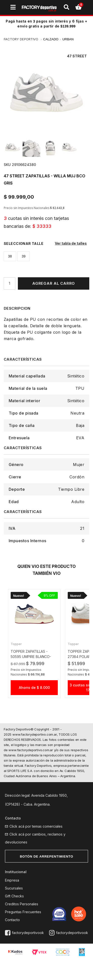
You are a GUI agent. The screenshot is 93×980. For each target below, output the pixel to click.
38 (10, 256)
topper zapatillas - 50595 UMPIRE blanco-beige (31, 657)
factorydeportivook (28, 933)
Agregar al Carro (54, 283)
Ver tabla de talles (71, 243)
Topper (16, 644)
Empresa (12, 880)
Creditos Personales (22, 904)
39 (24, 256)
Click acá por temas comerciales (36, 826)
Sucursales (14, 888)
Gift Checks (14, 896)
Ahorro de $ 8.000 (34, 688)
